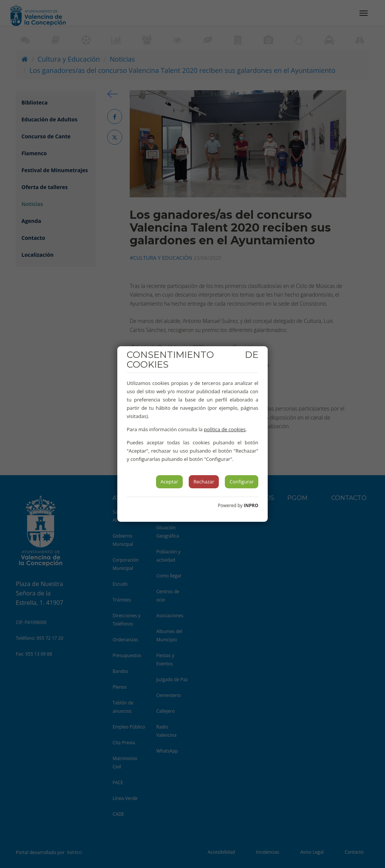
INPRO (251, 505)
